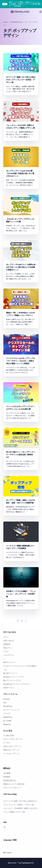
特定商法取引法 (10, 780)
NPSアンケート (9, 662)
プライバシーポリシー (12, 788)
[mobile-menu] (40, 12)
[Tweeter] (5, 827)
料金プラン (8, 648)
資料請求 (7, 644)
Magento (7, 724)
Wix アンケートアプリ (12, 680)
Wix (5, 703)
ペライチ (7, 713)
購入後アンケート (10, 673)
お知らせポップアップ (12, 746)
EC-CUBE (7, 721)
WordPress (8, 706)
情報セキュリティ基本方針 (14, 784)
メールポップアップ (11, 754)
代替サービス (9, 688)
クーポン (7, 743)
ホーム (6, 637)
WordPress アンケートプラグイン (17, 684)
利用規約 (7, 777)
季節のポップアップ (11, 750)
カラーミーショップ (11, 710)
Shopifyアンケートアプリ (14, 677)
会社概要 (7, 773)
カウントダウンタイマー (13, 739)
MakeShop (8, 717)
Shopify (7, 699)
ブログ (6, 651)
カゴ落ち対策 (9, 735)
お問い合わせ (9, 641)
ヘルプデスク (9, 655)
